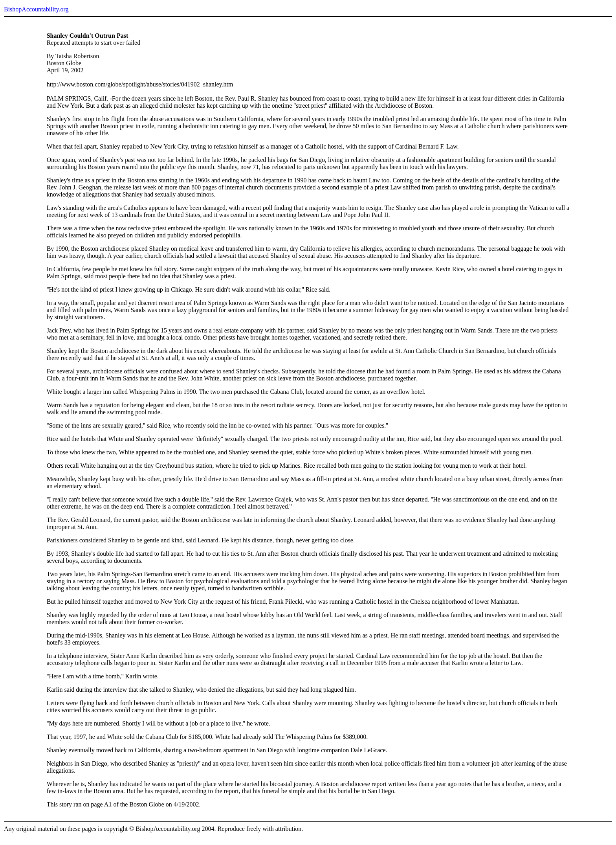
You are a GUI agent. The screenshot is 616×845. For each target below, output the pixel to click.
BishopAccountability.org (36, 9)
